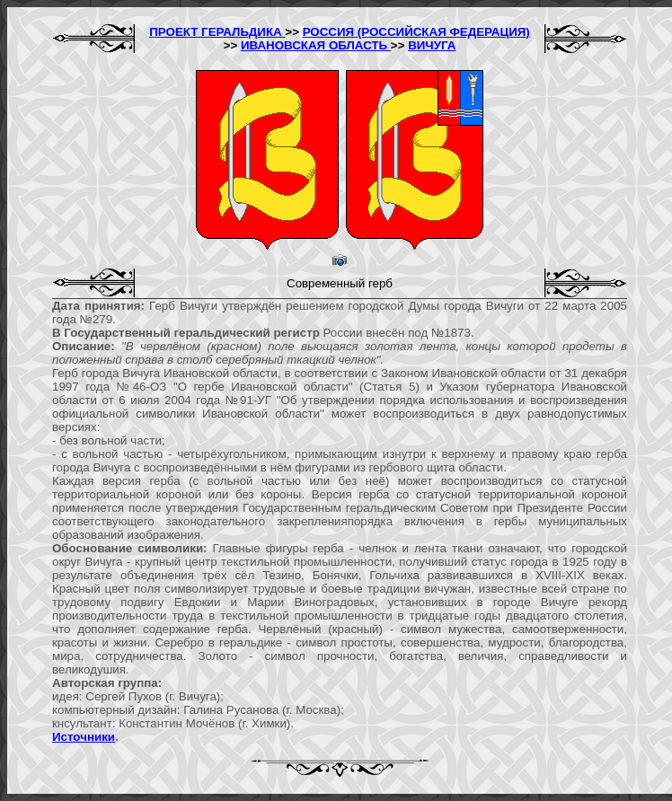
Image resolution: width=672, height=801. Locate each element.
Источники (84, 737)
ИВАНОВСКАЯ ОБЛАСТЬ (316, 45)
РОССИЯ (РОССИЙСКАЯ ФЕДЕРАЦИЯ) (416, 32)
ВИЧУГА (432, 45)
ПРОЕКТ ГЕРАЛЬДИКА (217, 32)
